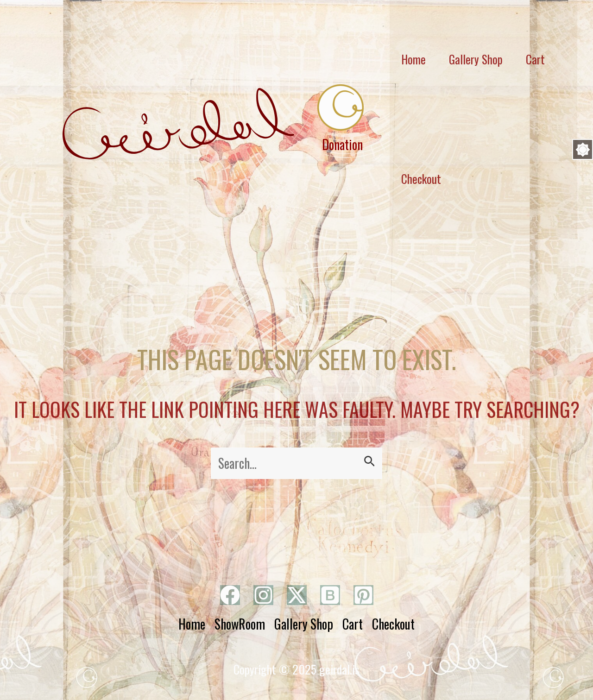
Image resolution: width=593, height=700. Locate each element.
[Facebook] (230, 595)
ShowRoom (240, 624)
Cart (353, 624)
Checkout (421, 179)
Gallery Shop (304, 624)
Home (192, 624)
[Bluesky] (330, 595)
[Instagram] (263, 595)
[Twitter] (297, 595)
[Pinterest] (363, 595)
